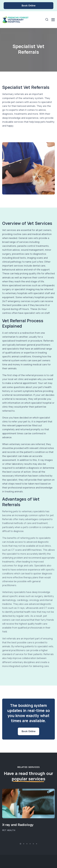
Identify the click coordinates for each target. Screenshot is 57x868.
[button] (20, 844)
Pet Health (9, 830)
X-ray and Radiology (18, 825)
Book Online (29, 6)
